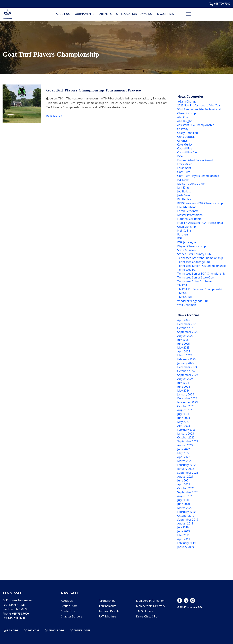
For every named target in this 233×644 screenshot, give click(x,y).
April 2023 (184, 426)
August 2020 (185, 496)
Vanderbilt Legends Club (193, 301)
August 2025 (185, 336)
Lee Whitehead (187, 207)
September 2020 (188, 492)
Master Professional (190, 215)
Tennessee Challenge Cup (194, 262)
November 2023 (187, 402)
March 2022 (185, 461)
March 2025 (185, 355)
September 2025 (188, 332)
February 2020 (186, 512)
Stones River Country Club (194, 254)
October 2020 (186, 488)
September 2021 (188, 473)
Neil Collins (184, 231)
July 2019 (183, 527)
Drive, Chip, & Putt (148, 616)
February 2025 (186, 359)
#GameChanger (187, 101)
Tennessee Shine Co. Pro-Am (196, 281)
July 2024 (183, 383)
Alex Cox (183, 117)
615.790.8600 (16, 618)
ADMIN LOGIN (82, 630)
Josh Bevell (184, 195)
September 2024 (188, 375)
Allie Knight (184, 121)
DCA (180, 156)
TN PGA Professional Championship (200, 289)
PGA (180, 238)
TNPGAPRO (185, 297)
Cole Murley (185, 145)
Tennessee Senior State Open (196, 277)
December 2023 (187, 398)
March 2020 (185, 508)
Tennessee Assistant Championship (200, 258)
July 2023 (183, 414)
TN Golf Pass (165, 14)
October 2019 (186, 516)
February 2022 (186, 465)
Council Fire (185, 148)
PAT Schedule (107, 616)
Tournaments (84, 14)
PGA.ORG (12, 630)
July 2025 (183, 340)
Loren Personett (188, 211)
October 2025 (186, 328)
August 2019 (185, 523)
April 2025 (184, 351)
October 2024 (186, 371)
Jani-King (183, 188)
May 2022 (183, 453)
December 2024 (187, 367)
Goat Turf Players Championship (198, 176)
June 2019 (184, 531)
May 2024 (183, 391)
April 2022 (184, 457)
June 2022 (184, 449)
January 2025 (186, 363)
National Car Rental (190, 219)
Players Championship (192, 246)
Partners (183, 234)
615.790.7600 (221, 4)
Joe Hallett (184, 191)
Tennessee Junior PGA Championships (202, 266)
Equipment (184, 168)
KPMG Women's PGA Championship (200, 203)
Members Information (150, 601)
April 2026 (184, 320)
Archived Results (109, 611)
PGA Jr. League (187, 242)
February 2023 (186, 430)
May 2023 (183, 422)
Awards (146, 14)
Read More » (54, 116)
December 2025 (187, 324)
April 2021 (184, 484)
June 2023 (184, 418)
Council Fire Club (188, 152)
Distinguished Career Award (195, 160)
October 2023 (186, 406)
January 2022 (186, 469)
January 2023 (186, 434)
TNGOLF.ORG (56, 630)
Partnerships (108, 14)
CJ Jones (182, 141)
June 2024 (184, 387)
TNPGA (182, 293)
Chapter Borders (72, 616)
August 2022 (185, 445)
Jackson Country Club (191, 184)
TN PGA (182, 285)
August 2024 (185, 379)
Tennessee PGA (187, 270)
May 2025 (183, 348)
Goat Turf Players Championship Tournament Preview (94, 90)
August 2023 (185, 410)
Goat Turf (184, 172)
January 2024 (186, 394)
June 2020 (184, 504)
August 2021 (185, 477)
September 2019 (188, 520)
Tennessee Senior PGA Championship (201, 274)
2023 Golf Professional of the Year (199, 105)
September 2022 (188, 441)
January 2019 (186, 547)
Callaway (183, 129)
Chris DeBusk (186, 137)
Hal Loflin (183, 180)
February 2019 (186, 543)
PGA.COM (33, 630)
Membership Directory (151, 606)
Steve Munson (186, 250)
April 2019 (184, 539)
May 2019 (183, 535)
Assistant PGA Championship (196, 125)
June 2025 (184, 344)
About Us (63, 14)
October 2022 (186, 437)
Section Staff (69, 606)
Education (129, 14)
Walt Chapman (187, 305)
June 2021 (184, 480)
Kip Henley (184, 199)
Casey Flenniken (188, 133)
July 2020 (183, 500)
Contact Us (68, 611)
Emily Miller (185, 164)
